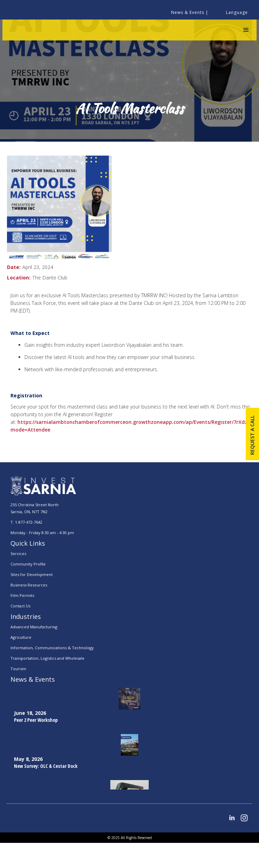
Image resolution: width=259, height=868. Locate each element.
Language (237, 12)
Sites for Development (32, 574)
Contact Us (20, 606)
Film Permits (22, 595)
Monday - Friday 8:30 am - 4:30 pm (42, 533)
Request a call (252, 435)
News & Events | (190, 12)
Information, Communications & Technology (52, 648)
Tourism (18, 669)
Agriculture (21, 637)
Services (18, 553)
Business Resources (29, 585)
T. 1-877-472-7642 (26, 522)
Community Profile (28, 564)
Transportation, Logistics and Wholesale (47, 658)
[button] (246, 30)
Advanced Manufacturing (34, 627)
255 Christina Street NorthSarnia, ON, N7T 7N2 (35, 508)
